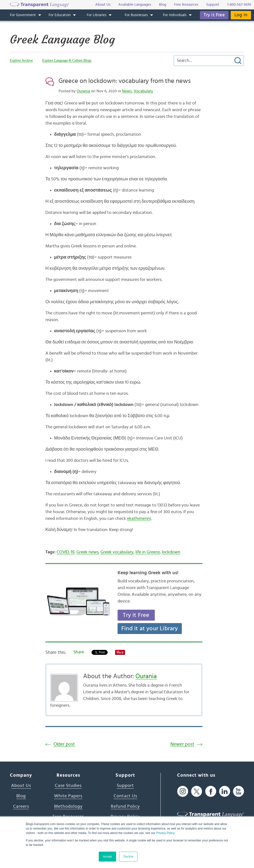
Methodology (68, 806)
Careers (21, 806)
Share (79, 652)
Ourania (83, 91)
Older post (64, 744)
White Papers (68, 796)
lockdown (171, 552)
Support (125, 786)
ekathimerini (139, 519)
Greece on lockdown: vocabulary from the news (125, 81)
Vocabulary (143, 91)
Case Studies (68, 786)
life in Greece (148, 552)
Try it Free (214, 15)
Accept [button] (108, 857)
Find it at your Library (150, 629)
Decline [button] (128, 857)
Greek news (87, 552)
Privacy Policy (165, 833)
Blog (21, 796)
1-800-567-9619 (239, 5)
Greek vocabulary (117, 552)
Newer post (182, 744)
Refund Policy (125, 806)
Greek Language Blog (62, 39)
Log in (241, 15)
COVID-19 (65, 552)
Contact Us (125, 796)
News (127, 91)
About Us (21, 786)
